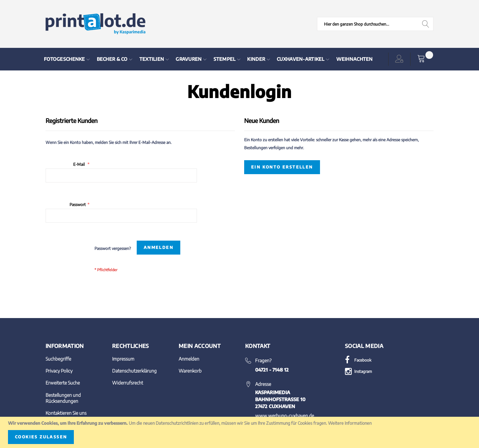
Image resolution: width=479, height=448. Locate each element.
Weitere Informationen (350, 423)
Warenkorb (190, 371)
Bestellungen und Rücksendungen (63, 398)
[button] (400, 59)
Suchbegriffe (58, 359)
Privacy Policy (59, 371)
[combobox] (375, 24)
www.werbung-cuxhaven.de (285, 416)
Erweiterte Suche (63, 383)
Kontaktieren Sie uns (66, 413)
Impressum (123, 359)
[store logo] (95, 24)
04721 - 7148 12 (272, 370)
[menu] (208, 59)
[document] (239, 432)
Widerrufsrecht (128, 383)
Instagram (358, 371)
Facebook (358, 360)
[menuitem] (67, 59)
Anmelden (189, 359)
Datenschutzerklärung (134, 371)
